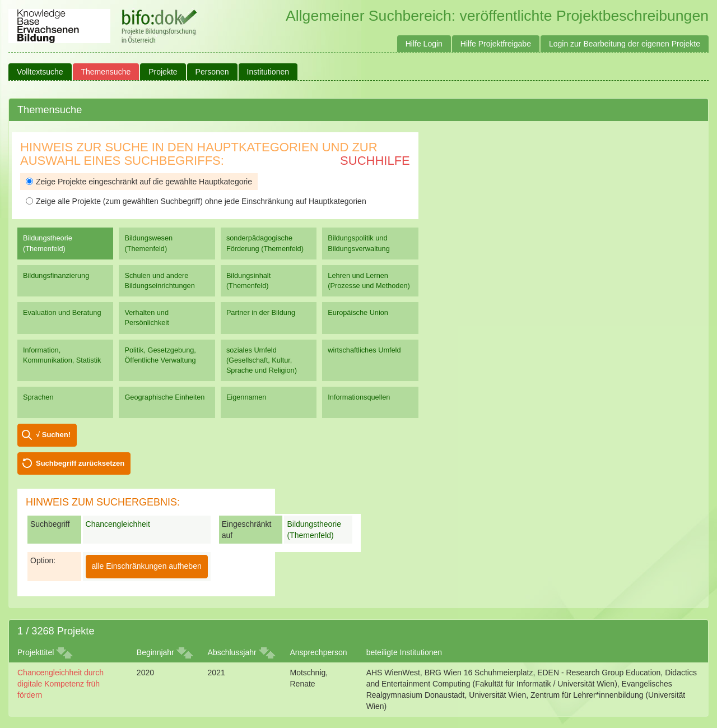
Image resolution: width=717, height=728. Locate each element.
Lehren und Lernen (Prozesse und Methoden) (369, 280)
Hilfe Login (424, 44)
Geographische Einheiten (164, 397)
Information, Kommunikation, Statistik (62, 355)
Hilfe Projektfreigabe (496, 44)
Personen (212, 72)
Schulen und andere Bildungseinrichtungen (159, 280)
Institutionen (268, 72)
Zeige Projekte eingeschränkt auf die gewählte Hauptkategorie (139, 182)
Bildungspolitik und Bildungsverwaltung (358, 243)
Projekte (163, 72)
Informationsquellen (359, 397)
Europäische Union (358, 312)
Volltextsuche (40, 72)
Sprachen (38, 397)
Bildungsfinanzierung (56, 275)
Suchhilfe (375, 161)
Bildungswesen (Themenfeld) (148, 243)
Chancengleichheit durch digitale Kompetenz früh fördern (60, 684)
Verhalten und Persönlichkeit (146, 317)
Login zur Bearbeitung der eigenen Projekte (625, 44)
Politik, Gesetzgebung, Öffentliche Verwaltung (160, 355)
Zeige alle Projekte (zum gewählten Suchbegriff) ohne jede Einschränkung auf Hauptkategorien (196, 201)
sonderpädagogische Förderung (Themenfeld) (265, 243)
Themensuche (106, 72)
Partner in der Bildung (261, 312)
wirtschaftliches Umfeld (364, 350)
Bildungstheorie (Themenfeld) (48, 243)
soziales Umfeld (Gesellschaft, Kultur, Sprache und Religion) (262, 360)
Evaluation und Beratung (62, 312)
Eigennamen (246, 397)
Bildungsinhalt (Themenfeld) (248, 280)
